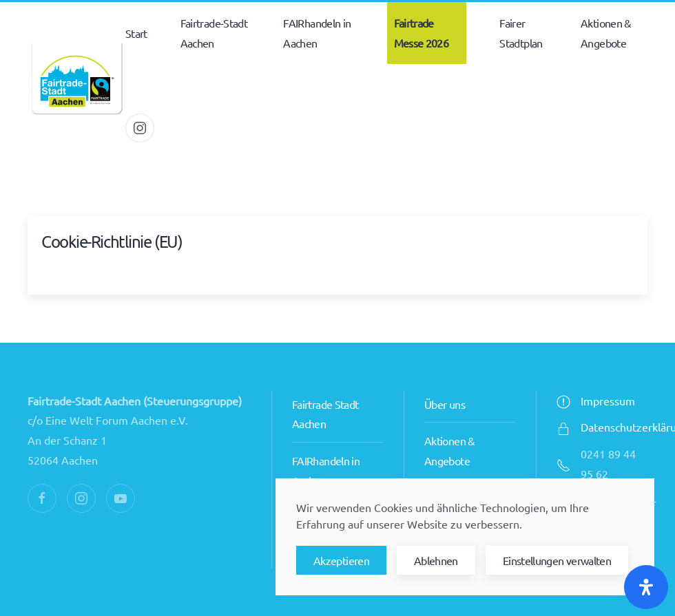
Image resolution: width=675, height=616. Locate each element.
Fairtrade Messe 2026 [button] (422, 33)
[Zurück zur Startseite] (76, 81)
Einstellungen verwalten (557, 560)
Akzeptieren (341, 560)
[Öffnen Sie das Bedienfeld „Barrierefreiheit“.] (646, 587)
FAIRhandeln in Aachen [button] (317, 33)
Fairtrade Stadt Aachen (325, 414)
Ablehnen (436, 560)
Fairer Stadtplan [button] (521, 33)
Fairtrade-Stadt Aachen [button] (214, 33)
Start (136, 33)
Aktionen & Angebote (606, 33)
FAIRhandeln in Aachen (326, 470)
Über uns (445, 404)
